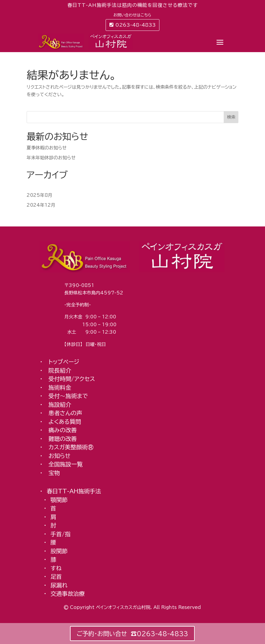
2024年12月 (41, 205)
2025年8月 (39, 195)
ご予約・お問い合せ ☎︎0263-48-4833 (132, 634)
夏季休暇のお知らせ (47, 148)
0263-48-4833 (136, 25)
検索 (231, 117)
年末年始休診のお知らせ (51, 158)
